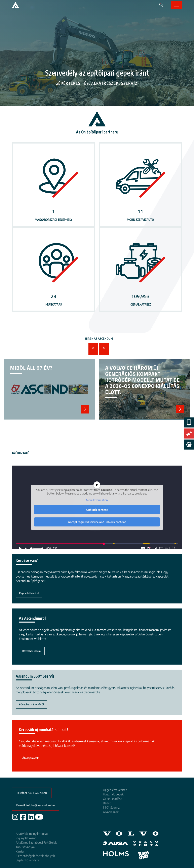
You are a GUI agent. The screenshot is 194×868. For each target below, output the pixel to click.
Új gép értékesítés (115, 790)
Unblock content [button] (97, 509)
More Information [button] (97, 500)
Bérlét (107, 803)
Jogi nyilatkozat (26, 838)
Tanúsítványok (26, 847)
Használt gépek (113, 794)
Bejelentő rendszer (28, 860)
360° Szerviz (111, 807)
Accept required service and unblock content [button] (97, 522)
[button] (177, 5)
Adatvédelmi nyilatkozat (32, 834)
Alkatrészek (111, 812)
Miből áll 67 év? (50, 389)
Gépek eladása (113, 799)
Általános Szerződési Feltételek (36, 842)
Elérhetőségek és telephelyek (35, 856)
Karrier (20, 851)
